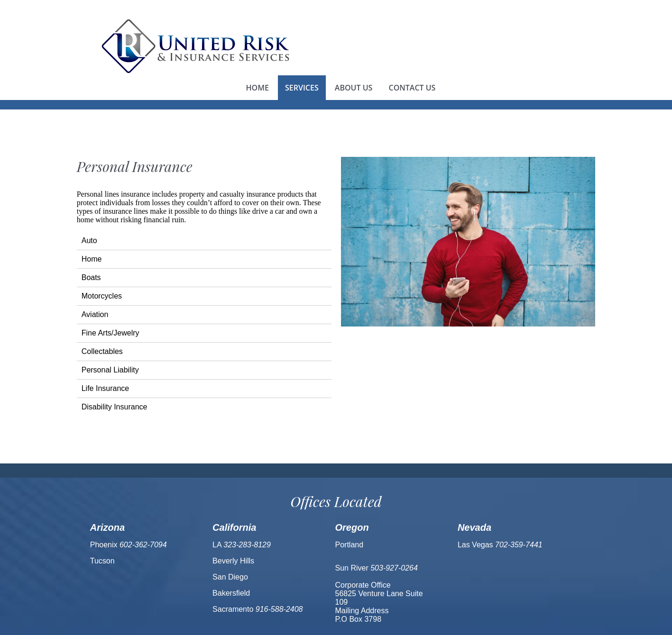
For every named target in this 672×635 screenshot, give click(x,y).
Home (258, 88)
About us (354, 88)
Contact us (412, 88)
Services (302, 88)
